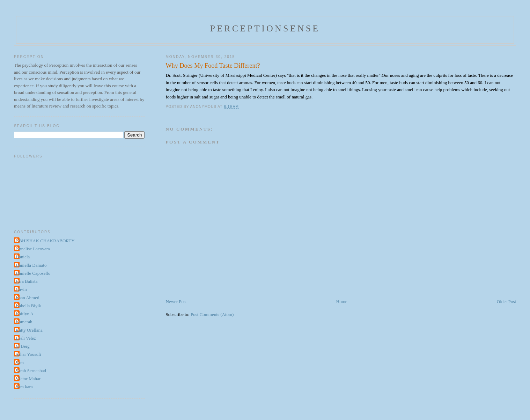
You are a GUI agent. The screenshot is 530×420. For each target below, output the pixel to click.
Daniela (23, 257)
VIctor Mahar (28, 379)
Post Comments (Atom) (212, 314)
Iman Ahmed (28, 298)
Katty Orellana (29, 330)
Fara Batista (27, 281)
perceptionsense (265, 28)
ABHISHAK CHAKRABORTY (45, 241)
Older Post (506, 301)
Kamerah (24, 322)
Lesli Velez (26, 338)
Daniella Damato (31, 265)
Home (342, 301)
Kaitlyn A (25, 314)
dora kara (24, 387)
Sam (20, 363)
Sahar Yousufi (28, 354)
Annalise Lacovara (33, 249)
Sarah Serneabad (31, 371)
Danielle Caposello (33, 273)
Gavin (21, 289)
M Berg (23, 346)
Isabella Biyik (28, 306)
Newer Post (176, 301)
